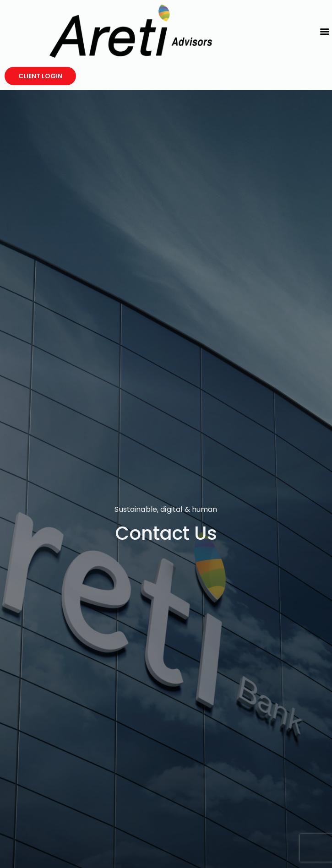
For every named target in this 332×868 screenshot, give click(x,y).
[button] (324, 31)
